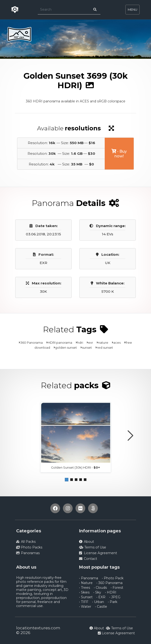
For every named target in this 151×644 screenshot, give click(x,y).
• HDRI (111, 592)
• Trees (85, 588)
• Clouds (100, 588)
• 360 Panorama (109, 583)
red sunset (105, 347)
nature (103, 343)
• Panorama (89, 578)
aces (117, 343)
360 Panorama (31, 343)
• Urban (98, 602)
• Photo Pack (113, 578)
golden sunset (66, 347)
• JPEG (115, 597)
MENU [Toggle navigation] (132, 9)
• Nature (86, 583)
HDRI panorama (60, 343)
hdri (80, 343)
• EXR (101, 597)
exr (91, 343)
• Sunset (86, 597)
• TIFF (84, 602)
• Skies (84, 592)
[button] (67, 480)
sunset (87, 347)
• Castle (101, 607)
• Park (113, 602)
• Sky (97, 592)
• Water (85, 607)
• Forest (117, 588)
